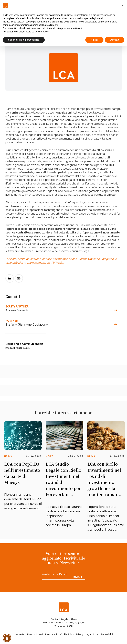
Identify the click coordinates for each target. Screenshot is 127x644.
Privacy (80, 634)
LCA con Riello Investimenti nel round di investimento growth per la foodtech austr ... (105, 479)
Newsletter (19, 634)
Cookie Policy (67, 634)
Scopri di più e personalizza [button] (24, 40)
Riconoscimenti (35, 634)
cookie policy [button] (42, 32)
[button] (123, 5)
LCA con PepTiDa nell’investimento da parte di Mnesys (22, 473)
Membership (52, 634)
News (8, 456)
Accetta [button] (115, 40)
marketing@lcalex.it (18, 348)
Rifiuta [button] (94, 40)
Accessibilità (107, 634)
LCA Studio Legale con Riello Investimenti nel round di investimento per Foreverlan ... (63, 479)
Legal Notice (92, 634)
